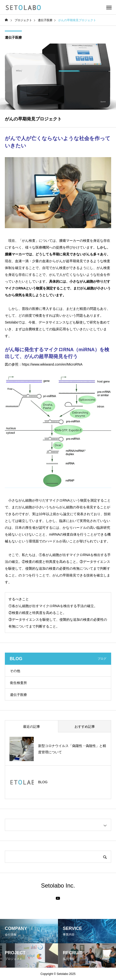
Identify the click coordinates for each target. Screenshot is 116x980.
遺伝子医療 (13, 37)
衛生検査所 (18, 683)
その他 (15, 671)
